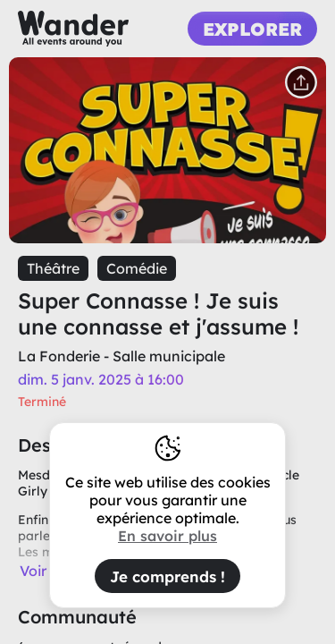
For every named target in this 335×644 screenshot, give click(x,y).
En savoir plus (167, 536)
